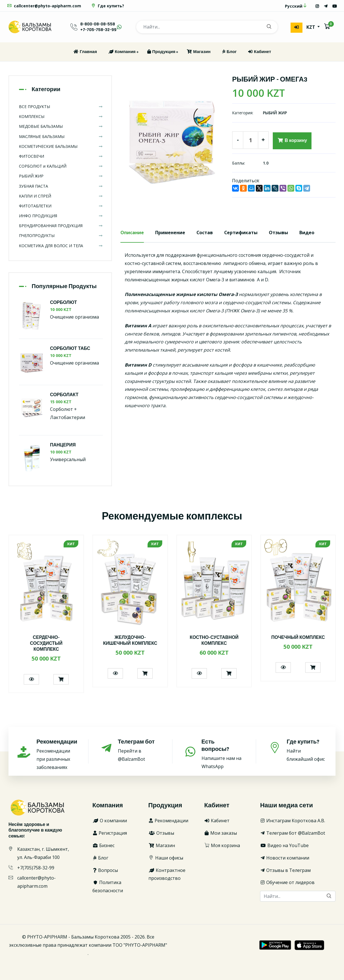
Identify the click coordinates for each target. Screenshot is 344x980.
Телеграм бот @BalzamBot (293, 833)
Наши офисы (166, 858)
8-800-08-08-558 (98, 24)
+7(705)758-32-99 (36, 868)
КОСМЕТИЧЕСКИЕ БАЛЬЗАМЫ (61, 146)
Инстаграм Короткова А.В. (293, 821)
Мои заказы (220, 833)
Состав (205, 233)
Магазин (198, 52)
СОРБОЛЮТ (63, 303)
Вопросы (105, 870)
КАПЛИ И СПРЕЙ (61, 196)
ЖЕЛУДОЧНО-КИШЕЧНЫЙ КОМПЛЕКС (130, 641)
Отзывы (279, 233)
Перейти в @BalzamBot (139, 750)
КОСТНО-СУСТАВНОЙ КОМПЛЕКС (214, 641)
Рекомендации (168, 821)
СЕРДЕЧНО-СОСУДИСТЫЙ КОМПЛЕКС (46, 644)
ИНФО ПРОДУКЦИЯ (61, 216)
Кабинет (259, 52)
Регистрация (110, 833)
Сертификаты (241, 233)
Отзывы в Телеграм (285, 870)
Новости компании (285, 858)
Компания (122, 52)
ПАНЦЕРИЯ (63, 445)
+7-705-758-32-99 (98, 30)
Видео (307, 233)
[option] (172, 140)
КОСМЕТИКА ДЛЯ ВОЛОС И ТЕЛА (61, 246)
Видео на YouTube (284, 845)
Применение (170, 233)
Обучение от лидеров (287, 883)
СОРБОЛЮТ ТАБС (70, 349)
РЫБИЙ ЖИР (275, 113)
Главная (85, 52)
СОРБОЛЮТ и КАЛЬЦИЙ (61, 166)
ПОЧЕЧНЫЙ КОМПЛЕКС (298, 638)
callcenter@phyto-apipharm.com (44, 6)
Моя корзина (222, 845)
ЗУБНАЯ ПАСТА (61, 186)
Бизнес (103, 845)
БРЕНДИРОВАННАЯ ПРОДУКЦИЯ (61, 226)
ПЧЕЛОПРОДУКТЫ (61, 236)
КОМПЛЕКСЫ (61, 116)
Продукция (161, 52)
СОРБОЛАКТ (64, 395)
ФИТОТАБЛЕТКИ (61, 206)
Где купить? (107, 6)
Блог (229, 52)
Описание (132, 233)
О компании (110, 821)
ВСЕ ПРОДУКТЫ (61, 107)
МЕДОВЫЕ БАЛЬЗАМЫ (61, 127)
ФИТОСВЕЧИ (61, 156)
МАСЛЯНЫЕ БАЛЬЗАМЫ (61, 136)
